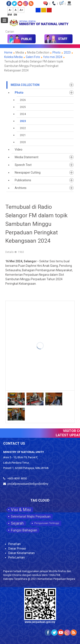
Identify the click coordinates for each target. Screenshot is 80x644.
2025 (23, 107)
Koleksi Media (13, 57)
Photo (57, 52)
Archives (21, 188)
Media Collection (25, 85)
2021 (23, 135)
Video (19, 149)
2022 (23, 128)
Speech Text (23, 165)
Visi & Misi (21, 510)
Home (8, 52)
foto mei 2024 (53, 57)
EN (15, 15)
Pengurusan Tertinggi (47, 523)
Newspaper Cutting (28, 173)
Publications (23, 180)
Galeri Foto (33, 57)
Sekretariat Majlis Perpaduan (31, 516)
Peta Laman (17, 557)
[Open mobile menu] (4, 20)
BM (10, 15)
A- (10, 10)
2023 (67, 52)
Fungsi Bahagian (24, 530)
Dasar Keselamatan (22, 553)
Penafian (15, 544)
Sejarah (17, 523)
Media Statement (27, 157)
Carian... (3, 28)
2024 (23, 114)
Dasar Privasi (17, 548)
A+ (21, 10)
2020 (23, 142)
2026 (23, 100)
